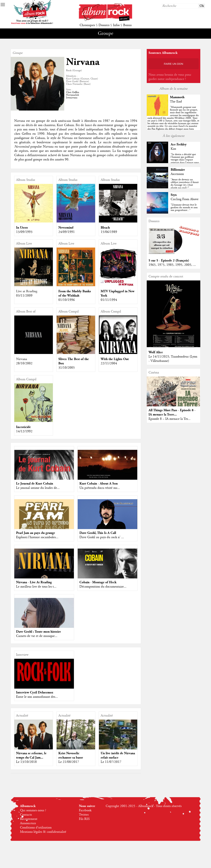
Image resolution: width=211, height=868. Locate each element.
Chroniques (87, 25)
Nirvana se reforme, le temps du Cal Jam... (31, 755)
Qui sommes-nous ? (33, 810)
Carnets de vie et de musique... (37, 636)
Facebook (85, 810)
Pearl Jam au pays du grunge (36, 533)
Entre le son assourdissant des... (37, 697)
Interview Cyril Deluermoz (35, 692)
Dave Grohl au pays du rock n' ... (102, 537)
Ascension (177, 174)
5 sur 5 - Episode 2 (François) (169, 261)
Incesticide (23, 427)
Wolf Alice (156, 352)
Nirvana (22, 359)
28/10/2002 (24, 363)
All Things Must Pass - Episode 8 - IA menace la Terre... (172, 412)
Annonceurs (28, 823)
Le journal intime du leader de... (38, 488)
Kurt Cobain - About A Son (99, 484)
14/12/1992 (24, 431)
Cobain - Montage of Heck (98, 582)
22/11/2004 (109, 363)
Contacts (26, 815)
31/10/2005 (67, 368)
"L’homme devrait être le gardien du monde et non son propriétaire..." (184, 207)
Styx (174, 195)
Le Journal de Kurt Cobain (35, 484)
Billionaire (178, 170)
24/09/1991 (67, 232)
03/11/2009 (24, 296)
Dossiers (104, 25)
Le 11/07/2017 (111, 762)
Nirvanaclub (73, 95)
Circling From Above (185, 199)
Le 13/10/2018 (26, 762)
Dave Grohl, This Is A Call (98, 533)
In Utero (22, 228)
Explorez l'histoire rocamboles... (37, 537)
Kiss (173, 149)
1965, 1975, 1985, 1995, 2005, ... (172, 265)
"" (174, 123)
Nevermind (66, 228)
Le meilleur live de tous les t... (36, 587)
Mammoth (177, 97)
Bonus (127, 25)
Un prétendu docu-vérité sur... (100, 488)
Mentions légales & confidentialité (43, 832)
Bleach (105, 228)
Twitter (84, 815)
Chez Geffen (73, 92)
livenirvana (72, 98)
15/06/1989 (109, 232)
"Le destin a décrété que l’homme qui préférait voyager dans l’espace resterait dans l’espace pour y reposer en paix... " (185, 160)
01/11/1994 (109, 300)
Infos (116, 25)
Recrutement (29, 819)
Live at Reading (27, 291)
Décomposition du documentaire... (103, 587)
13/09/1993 (24, 232)
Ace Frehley (179, 144)
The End (176, 102)
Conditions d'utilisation (36, 828)
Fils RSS (84, 819)
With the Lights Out (115, 359)
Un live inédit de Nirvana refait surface (118, 755)
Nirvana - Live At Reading (34, 582)
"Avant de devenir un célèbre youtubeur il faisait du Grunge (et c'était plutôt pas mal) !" (185, 184)
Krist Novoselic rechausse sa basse (71, 755)
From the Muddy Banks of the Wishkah (75, 293)
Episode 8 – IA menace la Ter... (169, 419)
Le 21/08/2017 (69, 762)
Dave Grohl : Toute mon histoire (38, 632)
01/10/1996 (67, 300)
